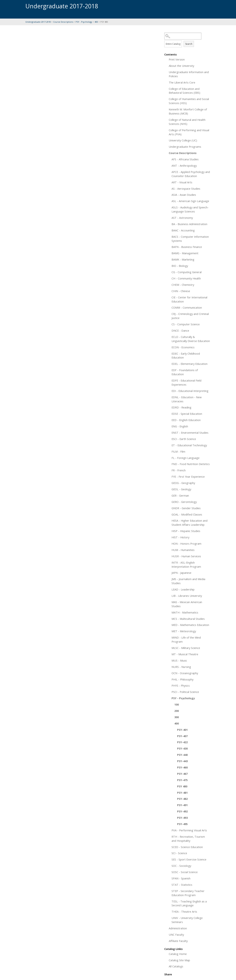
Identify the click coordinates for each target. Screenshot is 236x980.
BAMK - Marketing (183, 259)
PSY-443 (182, 761)
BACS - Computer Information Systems (190, 239)
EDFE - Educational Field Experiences (186, 382)
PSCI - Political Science (185, 692)
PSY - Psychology (84, 22)
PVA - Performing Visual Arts (189, 830)
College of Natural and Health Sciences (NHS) (187, 122)
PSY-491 (182, 805)
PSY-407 (182, 736)
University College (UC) (183, 140)
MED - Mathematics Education (190, 625)
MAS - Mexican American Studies (187, 604)
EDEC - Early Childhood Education (186, 356)
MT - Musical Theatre (185, 654)
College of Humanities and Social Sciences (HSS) (189, 101)
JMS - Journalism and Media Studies (188, 581)
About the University (181, 66)
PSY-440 (182, 755)
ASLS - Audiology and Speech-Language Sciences (190, 209)
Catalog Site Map (179, 960)
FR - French (179, 470)
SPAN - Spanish (181, 878)
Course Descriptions (63, 22)
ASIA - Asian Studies (184, 195)
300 (177, 717)
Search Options (187, 40)
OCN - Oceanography (185, 673)
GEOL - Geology (181, 489)
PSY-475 (182, 780)
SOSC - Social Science (185, 872)
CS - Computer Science (186, 324)
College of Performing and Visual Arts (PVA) (189, 132)
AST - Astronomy (182, 218)
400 (96, 22)
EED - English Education (186, 420)
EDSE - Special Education (187, 414)
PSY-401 (182, 730)
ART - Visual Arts (182, 182)
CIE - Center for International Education (189, 299)
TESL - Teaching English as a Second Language (189, 903)
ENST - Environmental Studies (190, 433)
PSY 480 (182, 786)
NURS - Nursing (181, 667)
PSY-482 (182, 799)
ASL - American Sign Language (190, 201)
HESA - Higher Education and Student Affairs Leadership (190, 523)
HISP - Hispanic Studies (186, 531)
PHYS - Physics (181, 685)
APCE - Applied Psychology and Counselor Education (191, 174)
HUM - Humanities (183, 550)
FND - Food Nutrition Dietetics (191, 464)
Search (189, 44)
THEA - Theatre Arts (184, 912)
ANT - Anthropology (184, 166)
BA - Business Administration (189, 224)
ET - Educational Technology (189, 445)
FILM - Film (178, 451)
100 (177, 704)
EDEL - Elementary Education (190, 364)
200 (177, 711)
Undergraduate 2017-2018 (38, 22)
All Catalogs (176, 966)
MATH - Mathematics (185, 612)
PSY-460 (182, 767)
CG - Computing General (187, 272)
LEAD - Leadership (183, 589)
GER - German (180, 495)
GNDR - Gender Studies (186, 508)
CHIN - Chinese (181, 291)
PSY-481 (182, 793)
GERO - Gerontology (184, 502)
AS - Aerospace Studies (186, 189)
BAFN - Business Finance (187, 247)
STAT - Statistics (182, 885)
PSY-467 (182, 774)
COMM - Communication (187, 307)
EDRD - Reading (181, 407)
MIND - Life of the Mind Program (186, 639)
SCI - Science (179, 853)
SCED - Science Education (187, 847)
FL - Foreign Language (186, 458)
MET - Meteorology (184, 631)
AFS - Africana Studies (185, 159)
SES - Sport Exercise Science (189, 859)
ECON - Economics (183, 347)
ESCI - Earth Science (184, 439)
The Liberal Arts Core (182, 82)
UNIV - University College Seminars (187, 920)
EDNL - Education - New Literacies (187, 399)
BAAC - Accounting (183, 230)
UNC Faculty (176, 935)
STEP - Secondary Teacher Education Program (188, 893)
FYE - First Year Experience (188, 477)
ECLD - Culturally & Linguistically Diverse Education (191, 339)
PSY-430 (182, 748)
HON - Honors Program (186, 544)
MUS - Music (179, 660)
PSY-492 (182, 811)
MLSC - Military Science (186, 648)
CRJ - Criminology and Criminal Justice (190, 316)
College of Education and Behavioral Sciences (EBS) (185, 91)
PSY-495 (182, 824)
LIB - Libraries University (187, 596)
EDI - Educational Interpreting (190, 391)
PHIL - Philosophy (182, 679)
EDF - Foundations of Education (185, 372)
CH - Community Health (186, 278)
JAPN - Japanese (181, 573)
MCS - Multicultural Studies (188, 619)
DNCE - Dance (180, 331)
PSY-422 (182, 742)
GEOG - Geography (183, 483)
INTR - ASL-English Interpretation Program (186, 565)
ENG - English (180, 426)
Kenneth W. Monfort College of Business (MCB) (188, 111)
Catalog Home (178, 954)
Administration (178, 928)
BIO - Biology (180, 266)
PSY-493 (182, 818)
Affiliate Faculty (178, 941)
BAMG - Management (185, 253)
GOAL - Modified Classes (187, 514)
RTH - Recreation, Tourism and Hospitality (188, 839)
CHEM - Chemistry (183, 285)
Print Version (177, 59)
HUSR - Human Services (186, 556)
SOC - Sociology (181, 866)
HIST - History (180, 537)
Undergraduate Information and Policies (189, 74)
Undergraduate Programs (185, 147)
